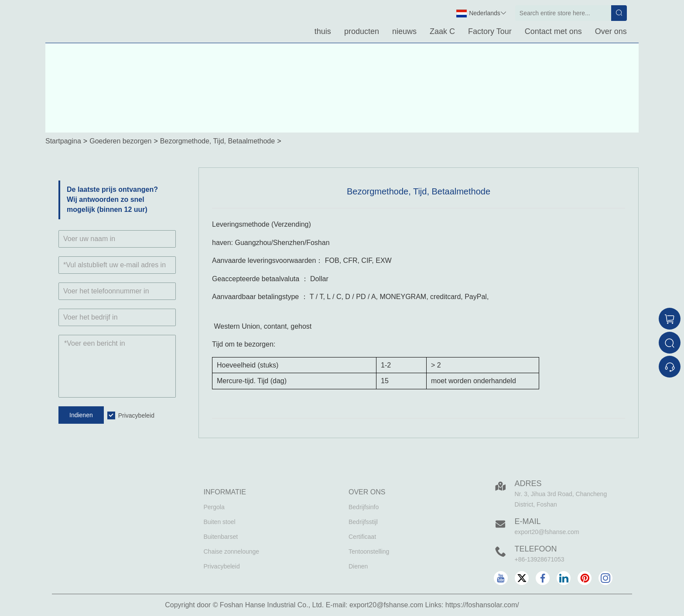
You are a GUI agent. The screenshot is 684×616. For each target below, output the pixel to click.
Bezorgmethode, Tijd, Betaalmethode (217, 141)
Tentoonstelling (369, 551)
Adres (528, 483)
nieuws (404, 31)
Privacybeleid (136, 415)
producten (362, 31)
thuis (323, 31)
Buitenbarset (221, 537)
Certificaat (362, 537)
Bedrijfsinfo (364, 507)
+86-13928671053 (540, 559)
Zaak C (442, 31)
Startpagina (63, 141)
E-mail (528, 521)
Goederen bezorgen (120, 141)
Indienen (81, 415)
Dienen (358, 566)
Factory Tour (490, 31)
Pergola (214, 507)
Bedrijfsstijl (363, 522)
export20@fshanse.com (547, 532)
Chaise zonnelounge (232, 551)
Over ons (611, 31)
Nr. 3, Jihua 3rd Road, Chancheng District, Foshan (561, 499)
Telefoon (536, 549)
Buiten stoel (220, 522)
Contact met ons (553, 31)
